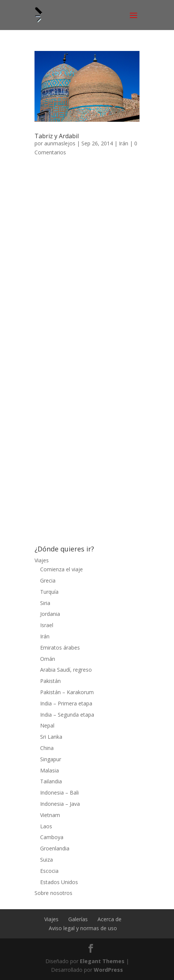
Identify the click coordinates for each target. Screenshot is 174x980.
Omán (48, 659)
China (47, 748)
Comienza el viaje (61, 569)
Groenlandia (55, 848)
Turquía (49, 592)
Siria (45, 603)
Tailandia (51, 781)
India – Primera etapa (66, 703)
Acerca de (109, 919)
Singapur (51, 759)
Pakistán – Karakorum (67, 692)
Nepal (47, 725)
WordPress (108, 970)
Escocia (49, 871)
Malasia (49, 770)
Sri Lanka (51, 737)
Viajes (42, 560)
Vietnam (50, 815)
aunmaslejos (60, 143)
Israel (47, 625)
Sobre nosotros (53, 893)
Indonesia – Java (60, 804)
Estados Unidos (59, 882)
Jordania (50, 614)
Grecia (48, 580)
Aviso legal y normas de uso (83, 928)
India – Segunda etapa (67, 715)
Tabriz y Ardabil (57, 136)
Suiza (46, 860)
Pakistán (50, 681)
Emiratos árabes (60, 648)
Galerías (78, 919)
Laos (46, 826)
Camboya (52, 837)
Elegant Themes (102, 961)
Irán (124, 143)
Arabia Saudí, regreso (66, 670)
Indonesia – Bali (59, 793)
